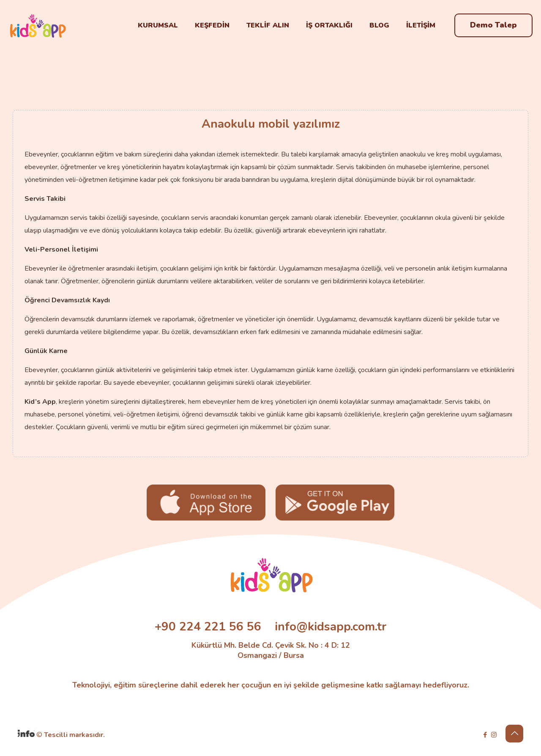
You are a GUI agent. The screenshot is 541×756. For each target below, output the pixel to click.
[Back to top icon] (514, 734)
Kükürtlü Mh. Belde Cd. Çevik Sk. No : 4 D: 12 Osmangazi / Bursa (271, 650)
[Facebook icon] (485, 735)
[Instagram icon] (494, 735)
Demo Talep (493, 25)
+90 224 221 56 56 (208, 627)
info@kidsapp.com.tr (331, 627)
